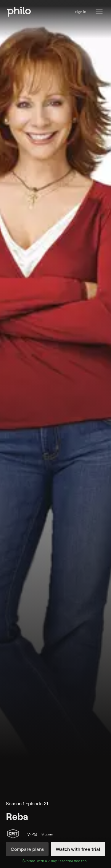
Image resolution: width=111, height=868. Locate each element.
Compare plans (27, 849)
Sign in (81, 12)
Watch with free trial (78, 849)
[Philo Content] (99, 12)
